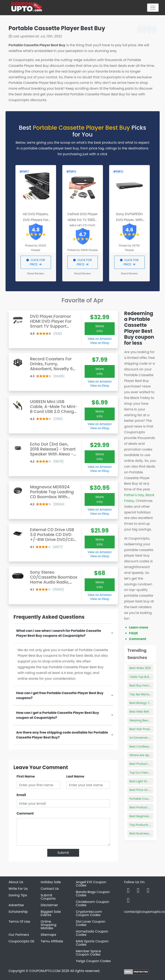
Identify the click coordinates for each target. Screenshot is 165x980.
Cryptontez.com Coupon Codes (89, 913)
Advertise (16, 905)
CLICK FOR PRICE (36, 262)
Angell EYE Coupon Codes (91, 884)
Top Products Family (144, 825)
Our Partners (19, 935)
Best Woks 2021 (140, 668)
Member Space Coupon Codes (88, 953)
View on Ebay (100, 343)
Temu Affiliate (52, 941)
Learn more (139, 627)
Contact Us (50, 889)
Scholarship (18, 912)
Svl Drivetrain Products (145, 738)
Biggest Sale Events (51, 913)
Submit (63, 853)
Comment (25, 813)
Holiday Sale (51, 882)
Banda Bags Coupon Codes (93, 894)
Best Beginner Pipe (143, 816)
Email (21, 795)
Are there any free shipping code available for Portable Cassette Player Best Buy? (62, 735)
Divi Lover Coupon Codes (91, 923)
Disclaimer (49, 905)
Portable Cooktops (143, 799)
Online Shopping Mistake (49, 925)
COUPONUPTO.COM (45, 971)
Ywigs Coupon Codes (93, 961)
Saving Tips (18, 895)
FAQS (133, 633)
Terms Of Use (19, 922)
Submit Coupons (48, 897)
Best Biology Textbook (145, 703)
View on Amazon (100, 339)
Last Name (75, 776)
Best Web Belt (139, 712)
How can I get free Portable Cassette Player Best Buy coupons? (60, 695)
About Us (16, 882)
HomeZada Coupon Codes (92, 933)
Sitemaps (48, 935)
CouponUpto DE (22, 941)
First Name (26, 776)
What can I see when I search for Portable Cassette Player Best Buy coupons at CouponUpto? (59, 633)
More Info (100, 329)
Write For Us (18, 889)
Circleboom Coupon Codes (92, 903)
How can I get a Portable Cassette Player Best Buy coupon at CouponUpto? (58, 715)
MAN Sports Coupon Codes (92, 943)
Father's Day (134, 495)
